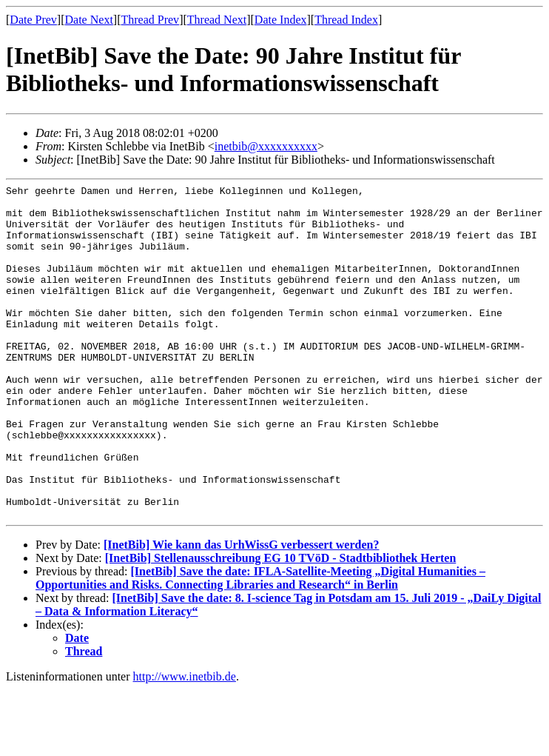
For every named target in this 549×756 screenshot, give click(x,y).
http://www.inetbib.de (185, 743)
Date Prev (33, 20)
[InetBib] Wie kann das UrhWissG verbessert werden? (241, 611)
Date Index (281, 20)
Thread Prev (150, 20)
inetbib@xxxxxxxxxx (266, 146)
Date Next (89, 20)
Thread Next (217, 20)
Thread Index (346, 20)
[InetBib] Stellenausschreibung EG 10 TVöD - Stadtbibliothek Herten (281, 625)
